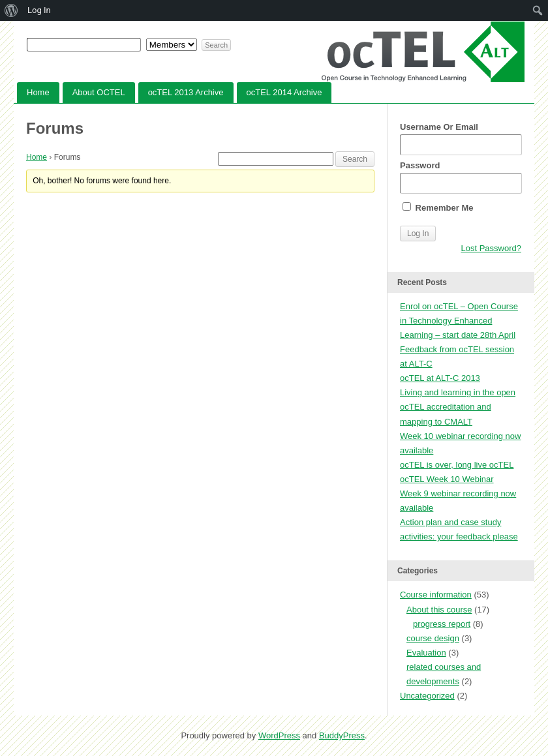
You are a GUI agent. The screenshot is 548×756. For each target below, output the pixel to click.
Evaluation (426, 653)
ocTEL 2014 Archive (284, 92)
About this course (439, 610)
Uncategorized (427, 696)
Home (38, 92)
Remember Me (438, 207)
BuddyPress (342, 735)
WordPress (279, 735)
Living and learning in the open (458, 392)
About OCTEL (99, 92)
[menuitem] (11, 10)
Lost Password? (492, 248)
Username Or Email (461, 139)
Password (461, 177)
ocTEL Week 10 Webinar (447, 479)
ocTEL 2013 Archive (186, 92)
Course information (436, 595)
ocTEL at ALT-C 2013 (440, 378)
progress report (442, 624)
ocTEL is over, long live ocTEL (457, 465)
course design (433, 638)
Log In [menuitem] (39, 10)
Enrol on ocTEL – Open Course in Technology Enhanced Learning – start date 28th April (459, 321)
